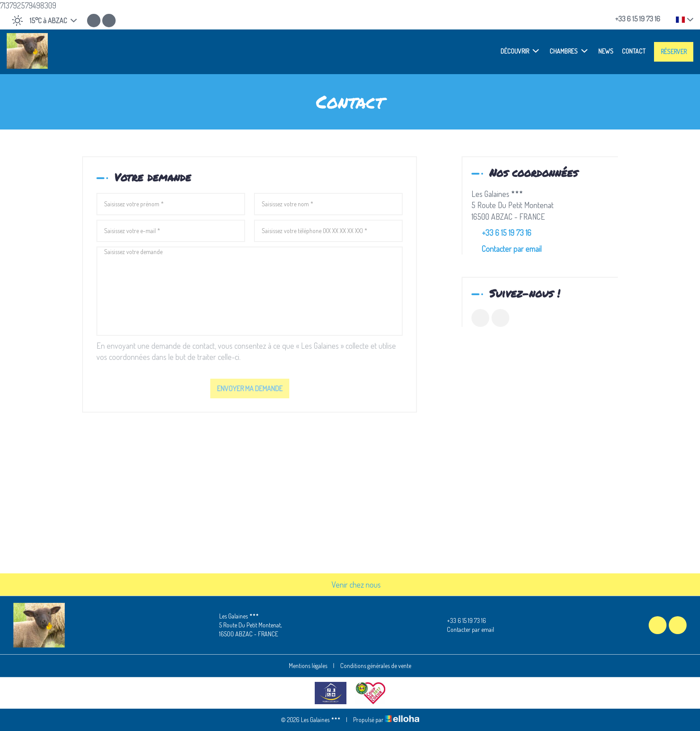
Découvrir (520, 51)
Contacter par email (512, 249)
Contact (634, 51)
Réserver (674, 52)
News (606, 51)
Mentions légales (308, 666)
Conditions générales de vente (376, 666)
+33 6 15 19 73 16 (461, 621)
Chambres (569, 51)
